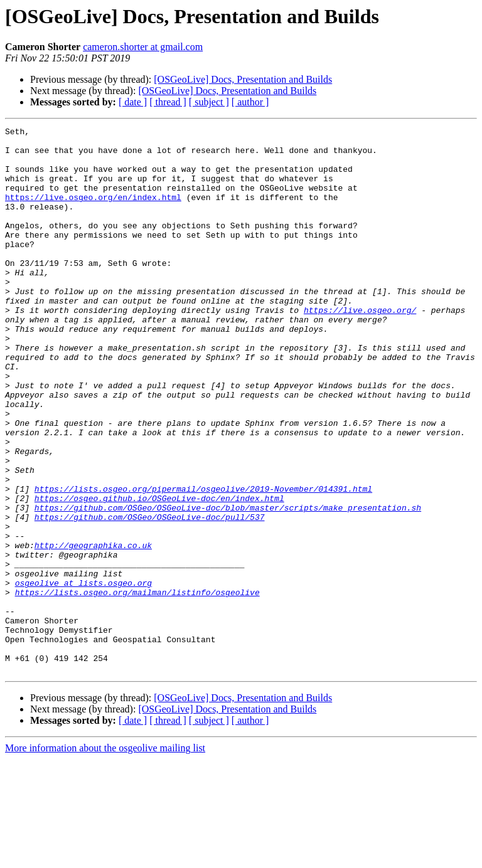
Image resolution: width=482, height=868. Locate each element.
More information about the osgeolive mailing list (105, 857)
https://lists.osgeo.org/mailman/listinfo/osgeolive (137, 686)
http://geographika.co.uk (93, 630)
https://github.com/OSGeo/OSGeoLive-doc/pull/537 (150, 596)
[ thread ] (168, 102)
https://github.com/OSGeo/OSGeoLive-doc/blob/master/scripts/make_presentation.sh (228, 585)
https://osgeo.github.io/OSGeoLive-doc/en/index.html (159, 573)
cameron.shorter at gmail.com (143, 47)
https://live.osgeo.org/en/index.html (93, 212)
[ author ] (250, 102)
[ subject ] (209, 102)
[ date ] (133, 102)
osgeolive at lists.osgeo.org (83, 675)
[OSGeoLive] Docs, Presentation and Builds (243, 79)
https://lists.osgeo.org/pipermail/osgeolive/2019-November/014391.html (203, 562)
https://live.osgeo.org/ (360, 347)
